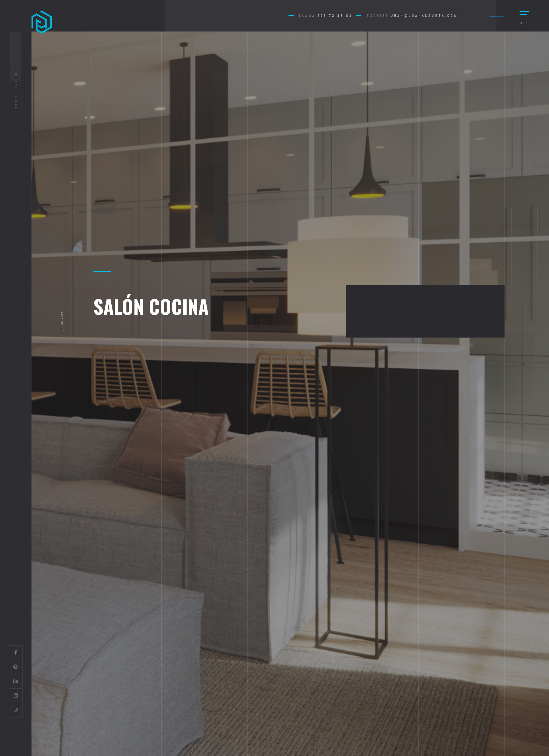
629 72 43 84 (335, 16)
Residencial (62, 320)
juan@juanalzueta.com (425, 16)
